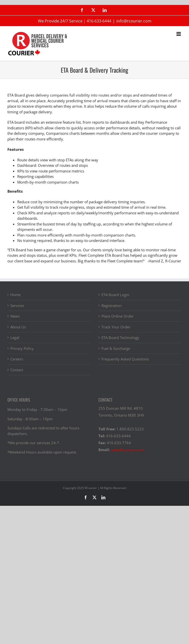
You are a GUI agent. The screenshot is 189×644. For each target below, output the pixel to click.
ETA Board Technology (120, 338)
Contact (17, 370)
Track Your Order (116, 327)
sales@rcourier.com (127, 450)
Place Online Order (118, 316)
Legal (15, 338)
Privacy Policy (22, 348)
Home (16, 295)
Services (17, 305)
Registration (111, 305)
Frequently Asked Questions (125, 359)
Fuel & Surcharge (116, 348)
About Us (18, 327)
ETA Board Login (115, 295)
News (15, 316)
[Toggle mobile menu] (179, 34)
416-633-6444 (99, 21)
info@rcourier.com (134, 21)
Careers (17, 359)
